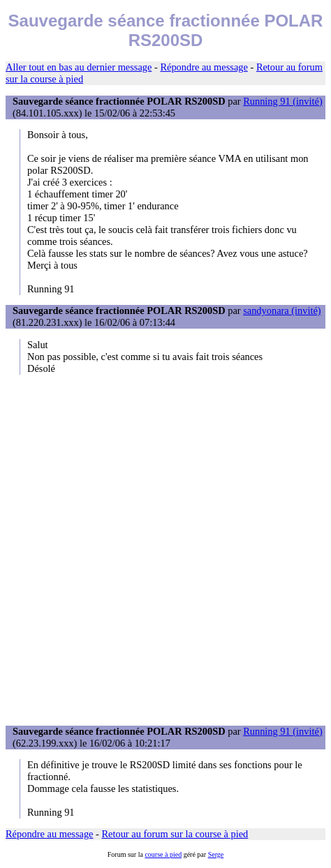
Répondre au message (204, 67)
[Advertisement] (165, 550)
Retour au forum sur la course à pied (175, 834)
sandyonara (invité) (282, 310)
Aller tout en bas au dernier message (79, 67)
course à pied (163, 854)
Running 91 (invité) (283, 101)
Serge (216, 854)
